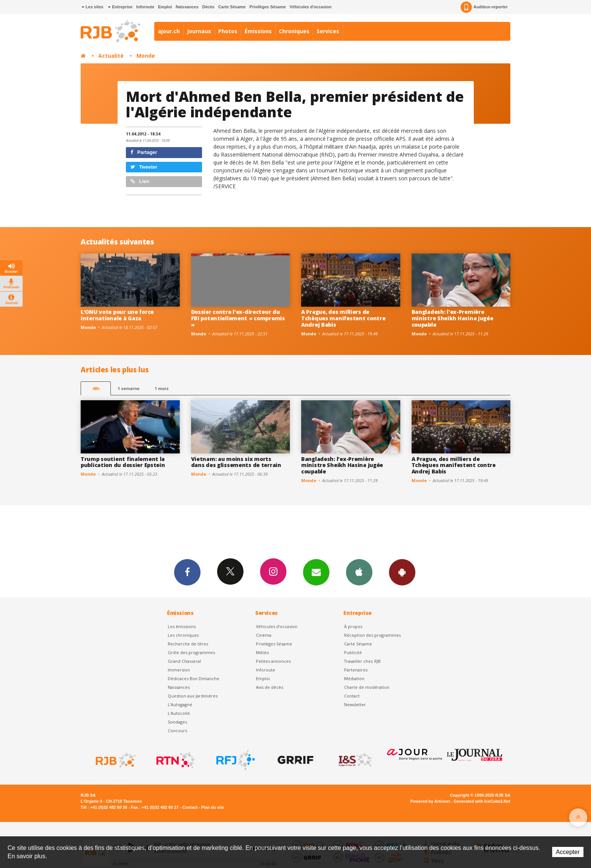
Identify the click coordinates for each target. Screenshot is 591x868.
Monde (146, 56)
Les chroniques (183, 635)
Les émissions (182, 626)
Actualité (111, 56)
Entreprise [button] (120, 7)
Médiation (354, 678)
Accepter (568, 852)
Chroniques (294, 31)
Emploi (165, 7)
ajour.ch (169, 31)
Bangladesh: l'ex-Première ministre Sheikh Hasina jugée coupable (452, 318)
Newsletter (355, 704)
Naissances (187, 7)
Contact (352, 696)
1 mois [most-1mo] (162, 388)
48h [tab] (96, 388)
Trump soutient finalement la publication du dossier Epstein (123, 462)
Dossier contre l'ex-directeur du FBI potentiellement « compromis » (238, 318)
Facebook (187, 572)
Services (328, 31)
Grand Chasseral (184, 661)
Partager (144, 152)
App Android (402, 572)
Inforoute (145, 7)
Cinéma (264, 635)
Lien (140, 181)
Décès (208, 7)
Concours (177, 731)
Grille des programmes (191, 652)
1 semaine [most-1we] (129, 388)
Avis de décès (269, 687)
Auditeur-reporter (484, 7)
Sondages (177, 722)
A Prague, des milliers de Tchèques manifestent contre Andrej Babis (343, 318)
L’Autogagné (180, 704)
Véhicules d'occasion (310, 7)
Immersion (179, 670)
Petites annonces (273, 661)
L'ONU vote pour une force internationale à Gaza (117, 315)
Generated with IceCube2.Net (482, 801)
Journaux (199, 31)
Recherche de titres (188, 644)
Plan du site (213, 807)
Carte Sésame (232, 7)
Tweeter (144, 167)
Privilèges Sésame (268, 7)
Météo (263, 652)
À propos (353, 626)
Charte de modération (367, 687)
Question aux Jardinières (193, 696)
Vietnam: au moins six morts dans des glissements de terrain (236, 462)
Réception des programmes (372, 635)
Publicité (353, 652)
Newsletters (316, 572)
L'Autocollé (179, 713)
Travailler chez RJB (362, 661)
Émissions (258, 31)
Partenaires (356, 670)
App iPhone (359, 572)
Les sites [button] (92, 7)
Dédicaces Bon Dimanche (194, 678)
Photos (228, 31)
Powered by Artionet (430, 801)
